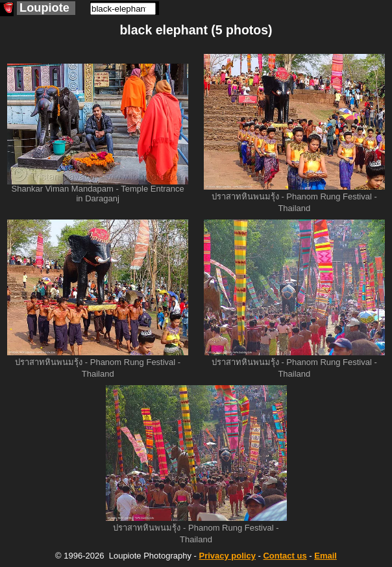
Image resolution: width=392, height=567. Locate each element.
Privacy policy (227, 556)
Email (325, 556)
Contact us (285, 556)
